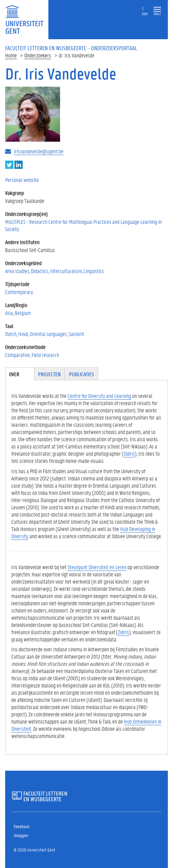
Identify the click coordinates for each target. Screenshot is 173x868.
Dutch (11, 334)
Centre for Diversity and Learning (99, 396)
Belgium (23, 313)
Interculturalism (66, 271)
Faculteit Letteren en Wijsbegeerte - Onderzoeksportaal (71, 48)
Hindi (23, 334)
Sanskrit (76, 334)
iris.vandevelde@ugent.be (39, 151)
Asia (9, 313)
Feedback (21, 826)
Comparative (18, 355)
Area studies (17, 271)
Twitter (9, 165)
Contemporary (19, 292)
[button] (157, 9)
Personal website (22, 180)
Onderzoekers (38, 55)
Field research (45, 355)
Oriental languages (48, 334)
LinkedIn (19, 165)
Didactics (40, 271)
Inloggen (21, 835)
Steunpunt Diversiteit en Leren (97, 567)
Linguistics (94, 271)
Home (11, 55)
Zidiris (129, 453)
